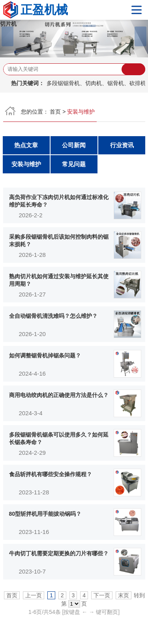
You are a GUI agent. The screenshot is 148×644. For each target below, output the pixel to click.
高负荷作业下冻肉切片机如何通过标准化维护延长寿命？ (59, 201)
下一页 (102, 595)
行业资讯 (122, 145)
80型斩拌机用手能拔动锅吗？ (45, 514)
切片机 (8, 24)
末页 (124, 595)
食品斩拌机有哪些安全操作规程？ (51, 474)
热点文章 (26, 145)
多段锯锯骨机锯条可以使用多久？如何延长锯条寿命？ (59, 439)
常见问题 (74, 164)
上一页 (34, 595)
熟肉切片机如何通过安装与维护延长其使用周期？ (59, 280)
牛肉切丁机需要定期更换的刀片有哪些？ (59, 553)
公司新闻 (74, 145)
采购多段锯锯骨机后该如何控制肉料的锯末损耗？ (59, 241)
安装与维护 (26, 164)
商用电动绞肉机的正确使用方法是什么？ (59, 395)
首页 (55, 112)
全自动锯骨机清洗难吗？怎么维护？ (53, 316)
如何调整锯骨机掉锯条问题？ (45, 355)
